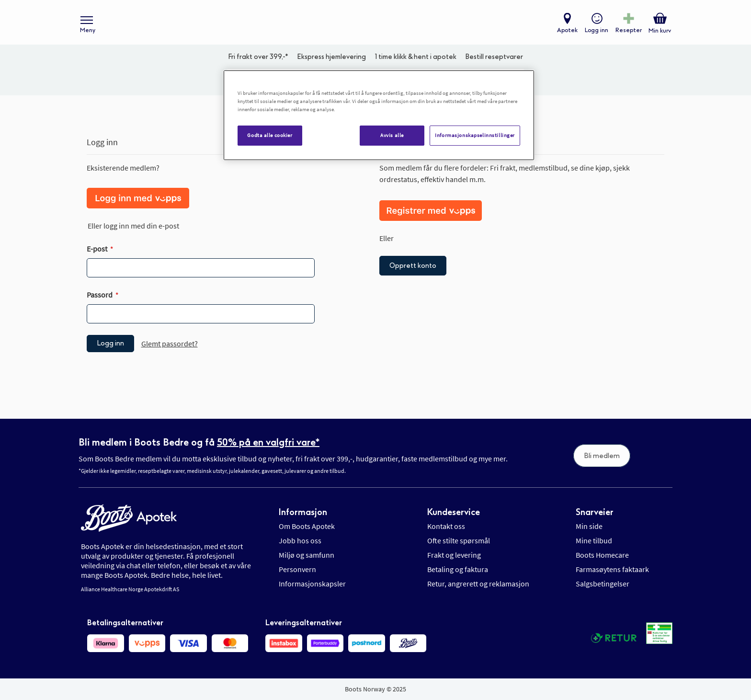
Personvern (297, 570)
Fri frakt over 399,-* (258, 60)
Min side (589, 527)
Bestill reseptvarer (494, 60)
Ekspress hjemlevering (331, 60)
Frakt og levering (454, 555)
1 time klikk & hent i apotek (416, 60)
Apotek (567, 32)
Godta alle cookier (270, 135)
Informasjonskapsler (312, 584)
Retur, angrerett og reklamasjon (478, 584)
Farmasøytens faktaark (612, 570)
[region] (379, 115)
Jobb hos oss (300, 541)
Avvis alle (392, 135)
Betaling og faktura (458, 570)
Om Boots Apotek (307, 527)
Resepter (628, 32)
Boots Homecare (602, 555)
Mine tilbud (594, 541)
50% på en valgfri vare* (268, 442)
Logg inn (596, 32)
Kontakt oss (446, 527)
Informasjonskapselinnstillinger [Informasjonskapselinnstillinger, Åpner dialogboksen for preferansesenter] (475, 135)
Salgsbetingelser (603, 584)
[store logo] (371, 24)
